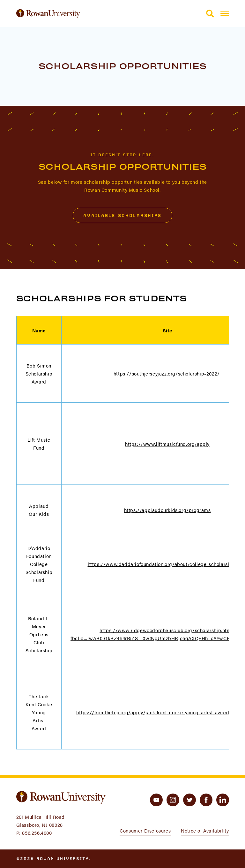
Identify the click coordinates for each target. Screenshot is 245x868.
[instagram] (173, 800)
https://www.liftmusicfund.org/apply (167, 444)
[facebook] (206, 800)
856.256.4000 (37, 833)
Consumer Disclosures (145, 830)
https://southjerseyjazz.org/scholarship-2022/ (167, 373)
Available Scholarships (122, 215)
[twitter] (189, 800)
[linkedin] (223, 800)
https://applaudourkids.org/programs (167, 510)
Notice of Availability (205, 830)
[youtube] (156, 800)
